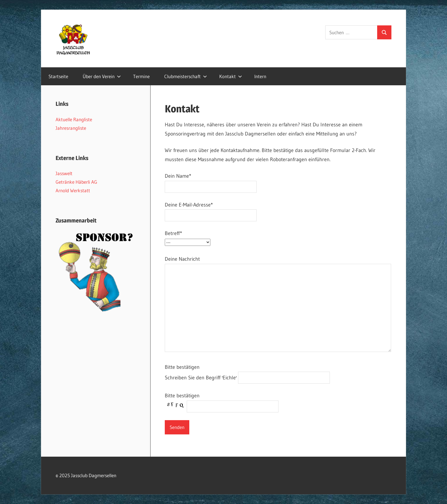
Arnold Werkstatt (73, 190)
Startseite (58, 76)
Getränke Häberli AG (76, 182)
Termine (141, 76)
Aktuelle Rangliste (74, 119)
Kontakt (231, 76)
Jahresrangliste (71, 128)
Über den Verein (102, 76)
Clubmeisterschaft (186, 76)
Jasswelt (64, 173)
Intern (260, 76)
